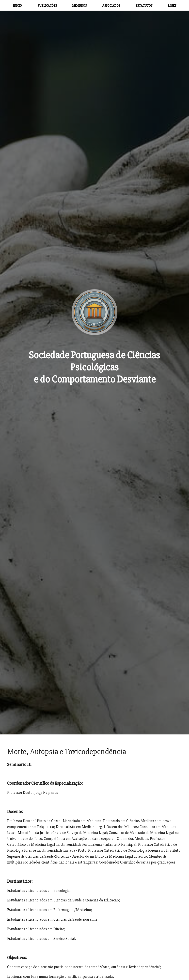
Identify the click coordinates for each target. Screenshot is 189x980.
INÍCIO (17, 6)
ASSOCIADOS (111, 6)
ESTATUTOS (144, 6)
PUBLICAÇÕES (47, 6)
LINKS (172, 6)
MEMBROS (79, 6)
